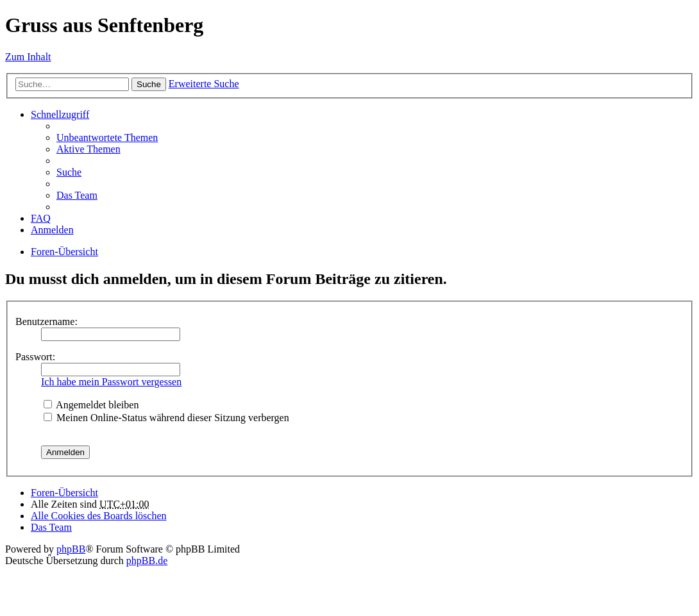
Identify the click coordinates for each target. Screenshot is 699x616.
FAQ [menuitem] (41, 218)
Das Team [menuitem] (77, 195)
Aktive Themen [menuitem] (88, 149)
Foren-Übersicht (64, 252)
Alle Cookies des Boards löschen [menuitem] (99, 516)
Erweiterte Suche (204, 84)
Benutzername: (46, 321)
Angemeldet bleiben (91, 405)
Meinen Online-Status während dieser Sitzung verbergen (166, 418)
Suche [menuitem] (69, 172)
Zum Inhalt (28, 57)
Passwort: (35, 357)
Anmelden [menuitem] (52, 230)
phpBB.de (147, 561)
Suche (149, 84)
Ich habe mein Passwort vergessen (111, 382)
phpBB (71, 549)
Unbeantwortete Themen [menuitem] (107, 137)
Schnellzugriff (60, 114)
